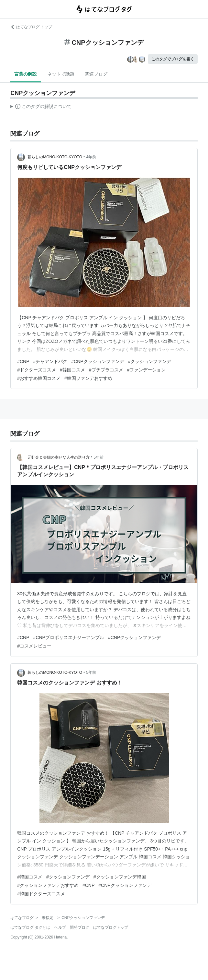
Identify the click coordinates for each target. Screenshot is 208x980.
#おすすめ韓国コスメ (39, 378)
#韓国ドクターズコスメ (41, 894)
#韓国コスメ (72, 370)
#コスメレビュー (34, 646)
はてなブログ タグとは (30, 927)
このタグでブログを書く (173, 59)
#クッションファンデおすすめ (48, 885)
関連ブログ (96, 74)
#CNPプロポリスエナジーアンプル (69, 637)
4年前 (91, 157)
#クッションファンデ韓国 (120, 877)
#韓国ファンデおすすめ (88, 378)
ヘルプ (60, 927)
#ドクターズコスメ (37, 370)
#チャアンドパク (50, 361)
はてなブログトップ (111, 927)
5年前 (99, 457)
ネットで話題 (61, 74)
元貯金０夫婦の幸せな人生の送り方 (59, 457)
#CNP (23, 361)
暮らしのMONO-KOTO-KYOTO (55, 157)
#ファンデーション (147, 370)
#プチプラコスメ (106, 370)
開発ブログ (80, 927)
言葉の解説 (26, 74)
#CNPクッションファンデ (98, 361)
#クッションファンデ (150, 361)
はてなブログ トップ (31, 27)
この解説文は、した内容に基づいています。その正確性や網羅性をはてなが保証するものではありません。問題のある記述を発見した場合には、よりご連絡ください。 (41, 107)
